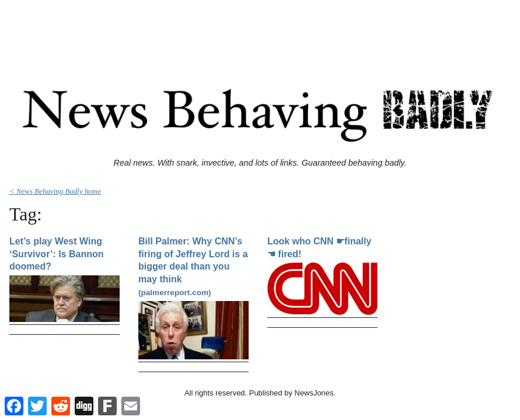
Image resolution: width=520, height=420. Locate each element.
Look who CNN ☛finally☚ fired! (319, 248)
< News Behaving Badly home (55, 191)
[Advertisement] (260, 31)
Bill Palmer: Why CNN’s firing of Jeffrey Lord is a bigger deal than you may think (193, 266)
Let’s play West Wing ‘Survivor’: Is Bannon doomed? (57, 254)
